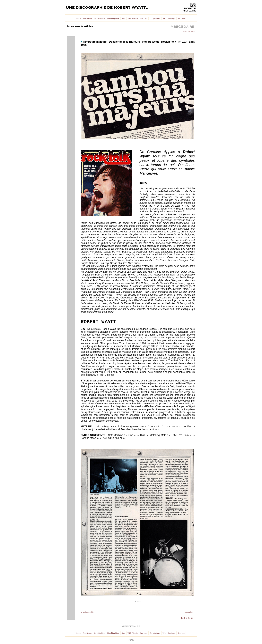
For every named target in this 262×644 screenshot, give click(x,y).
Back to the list (189, 32)
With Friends (133, 18)
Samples (144, 18)
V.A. (164, 18)
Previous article (88, 612)
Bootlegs (172, 18)
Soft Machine (100, 18)
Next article (188, 612)
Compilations (155, 18)
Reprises (181, 18)
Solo (123, 18)
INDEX (193, 6)
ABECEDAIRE (190, 11)
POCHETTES (190, 9)
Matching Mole (113, 18)
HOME (193, 4)
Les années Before (84, 18)
